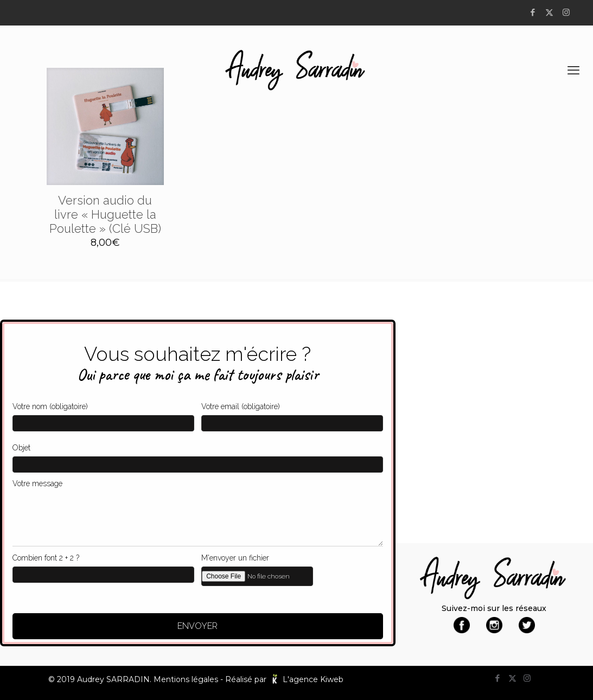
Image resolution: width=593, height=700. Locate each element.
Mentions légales (186, 679)
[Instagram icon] (568, 12)
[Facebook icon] (534, 12)
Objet (198, 455)
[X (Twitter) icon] (551, 12)
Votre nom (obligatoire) (103, 414)
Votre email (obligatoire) (292, 414)
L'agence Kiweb (313, 679)
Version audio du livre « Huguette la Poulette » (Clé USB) (105, 214)
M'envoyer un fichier (292, 568)
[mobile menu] (576, 71)
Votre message (198, 510)
